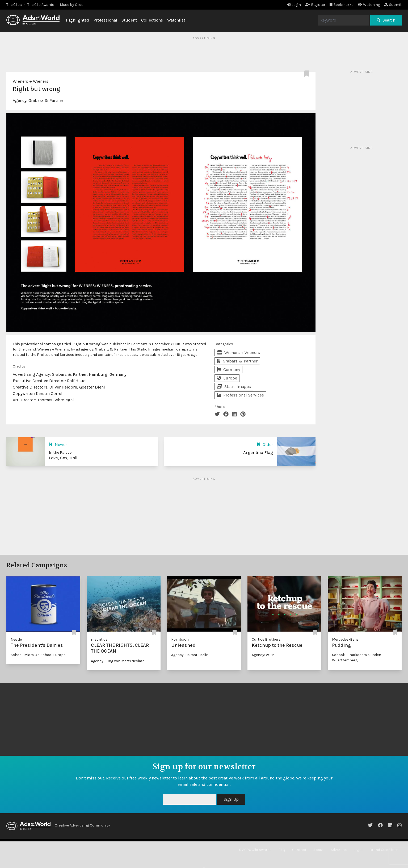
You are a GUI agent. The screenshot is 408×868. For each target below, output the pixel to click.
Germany (228, 370)
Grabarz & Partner (46, 100)
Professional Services (240, 395)
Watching (369, 5)
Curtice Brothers (266, 639)
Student (129, 20)
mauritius (99, 639)
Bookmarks (342, 5)
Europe (227, 378)
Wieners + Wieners (31, 81)
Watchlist (176, 20)
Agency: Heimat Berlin (190, 655)
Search (386, 20)
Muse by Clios (72, 5)
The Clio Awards (41, 5)
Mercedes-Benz (345, 639)
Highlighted (78, 20)
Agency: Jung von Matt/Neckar (117, 661)
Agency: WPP (263, 655)
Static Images (234, 387)
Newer (58, 445)
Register (315, 5)
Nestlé (16, 639)
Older (265, 445)
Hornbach (180, 639)
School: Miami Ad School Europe (38, 655)
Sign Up (231, 799)
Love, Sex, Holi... (65, 458)
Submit (393, 5)
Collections (152, 20)
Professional (105, 20)
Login (294, 5)
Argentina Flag (258, 452)
